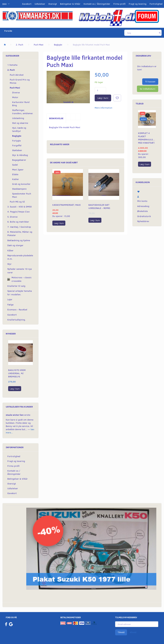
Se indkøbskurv (148, 89)
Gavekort (27, 4)
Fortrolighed (156, 4)
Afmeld (133, 632)
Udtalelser (40, 4)
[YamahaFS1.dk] (38, 15)
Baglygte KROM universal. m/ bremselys (17, 373)
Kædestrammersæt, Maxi (66, 205)
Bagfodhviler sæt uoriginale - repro (99, 206)
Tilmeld (121, 632)
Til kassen (150, 81)
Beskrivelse (56, 118)
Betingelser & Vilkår (70, 4)
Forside (8, 31)
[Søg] (160, 33)
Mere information (103, 108)
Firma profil (119, 4)
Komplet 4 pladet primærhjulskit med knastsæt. (147, 138)
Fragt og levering (138, 4)
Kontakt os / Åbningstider (97, 4)
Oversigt (53, 4)
